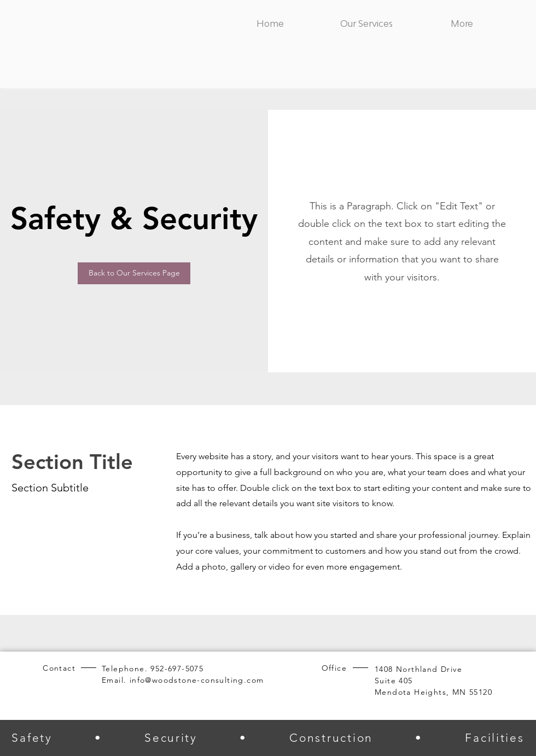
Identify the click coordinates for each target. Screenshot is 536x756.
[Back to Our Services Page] (134, 273)
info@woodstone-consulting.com (197, 680)
